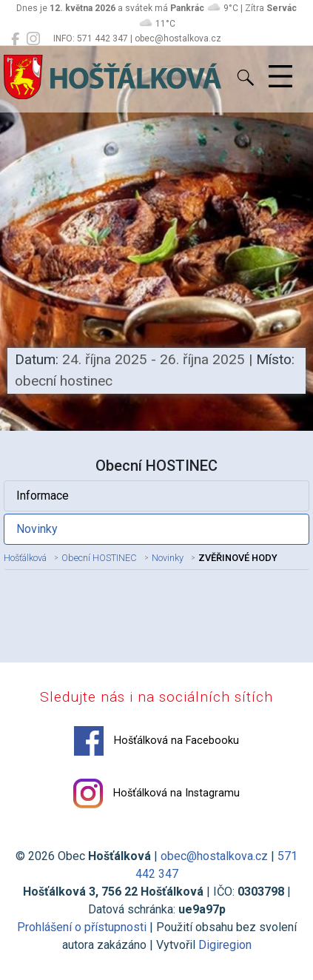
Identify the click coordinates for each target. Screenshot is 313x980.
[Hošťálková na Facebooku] (15, 39)
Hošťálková (25, 558)
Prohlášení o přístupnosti (82, 927)
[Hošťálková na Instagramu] (33, 39)
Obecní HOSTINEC (99, 558)
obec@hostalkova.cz (214, 856)
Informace (43, 496)
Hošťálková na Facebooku (156, 741)
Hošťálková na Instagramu (156, 793)
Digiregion (225, 945)
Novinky (37, 529)
